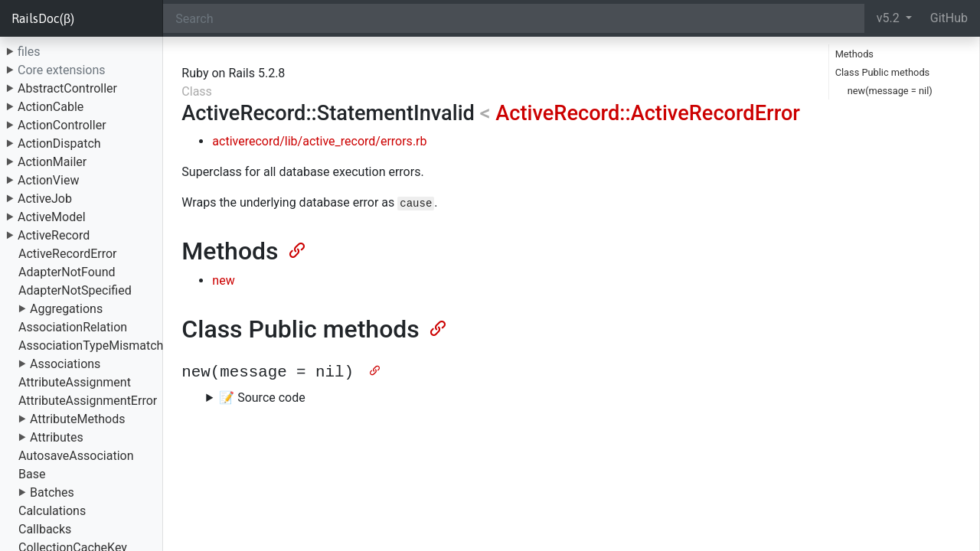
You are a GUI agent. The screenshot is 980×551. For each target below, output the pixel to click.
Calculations (52, 511)
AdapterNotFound (67, 272)
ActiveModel (52, 217)
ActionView (48, 180)
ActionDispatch (59, 143)
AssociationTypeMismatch (91, 346)
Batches (52, 492)
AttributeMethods (78, 419)
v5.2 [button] (890, 18)
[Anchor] (296, 249)
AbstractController (67, 88)
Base (32, 474)
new (223, 280)
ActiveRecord (54, 235)
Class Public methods (883, 72)
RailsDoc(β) (43, 18)
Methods (854, 54)
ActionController (62, 125)
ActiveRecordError (68, 254)
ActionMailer (52, 162)
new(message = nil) (890, 91)
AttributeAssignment (75, 382)
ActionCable (51, 107)
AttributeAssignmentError (88, 401)
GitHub (949, 18)
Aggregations (66, 309)
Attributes (57, 437)
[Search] (513, 18)
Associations (65, 364)
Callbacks (45, 529)
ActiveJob (45, 199)
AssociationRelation (73, 327)
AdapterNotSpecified (75, 290)
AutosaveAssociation (76, 456)
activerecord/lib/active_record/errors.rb (319, 141)
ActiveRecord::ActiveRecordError (648, 113)
